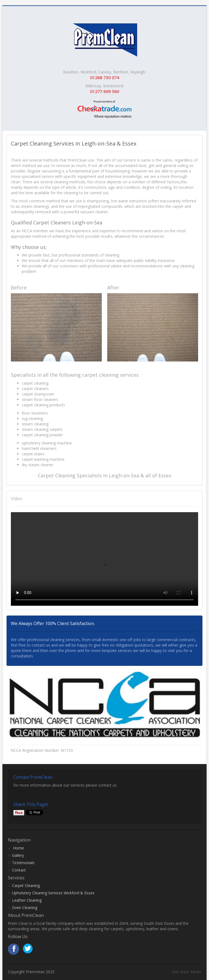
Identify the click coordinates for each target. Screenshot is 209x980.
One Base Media (186, 972)
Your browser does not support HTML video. (104, 559)
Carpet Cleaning (26, 885)
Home (19, 848)
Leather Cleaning (27, 900)
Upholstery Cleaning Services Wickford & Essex (53, 893)
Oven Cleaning (25, 908)
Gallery (18, 855)
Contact (19, 870)
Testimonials (23, 863)
